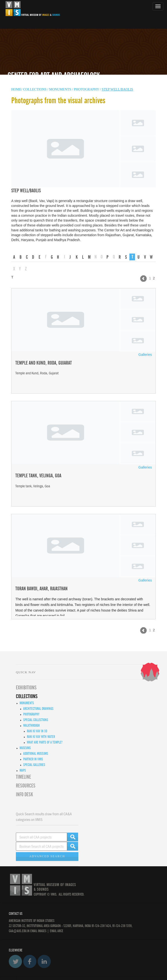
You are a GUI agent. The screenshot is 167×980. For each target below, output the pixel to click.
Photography (86, 89)
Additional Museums (36, 754)
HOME (16, 89)
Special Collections (36, 720)
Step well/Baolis (118, 89)
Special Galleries (34, 765)
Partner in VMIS (33, 759)
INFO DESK (24, 795)
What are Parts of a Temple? (45, 742)
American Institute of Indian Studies (32, 921)
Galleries (145, 355)
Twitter (15, 961)
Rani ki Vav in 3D (37, 731)
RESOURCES (26, 786)
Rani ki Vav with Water (41, 737)
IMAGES (42, 931)
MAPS (23, 770)
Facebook (30, 961)
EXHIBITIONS (26, 688)
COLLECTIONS (35, 89)
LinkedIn (44, 961)
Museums (25, 748)
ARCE (60, 931)
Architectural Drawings (38, 709)
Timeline (23, 777)
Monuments (27, 703)
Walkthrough (31, 725)
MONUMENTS (61, 89)
